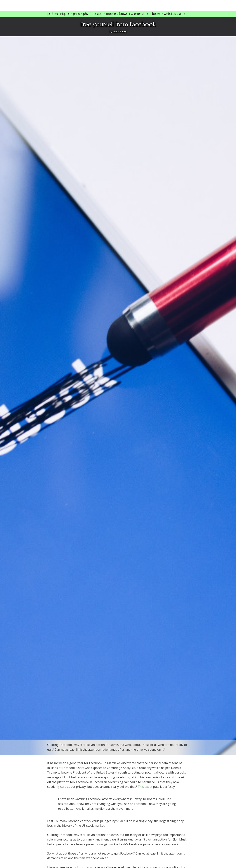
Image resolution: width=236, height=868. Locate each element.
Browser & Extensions (134, 19)
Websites (170, 19)
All (181, 19)
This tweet (145, 791)
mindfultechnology (72, 7)
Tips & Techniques (58, 19)
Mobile (111, 19)
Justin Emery (120, 36)
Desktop (97, 19)
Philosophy (81, 19)
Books (156, 19)
